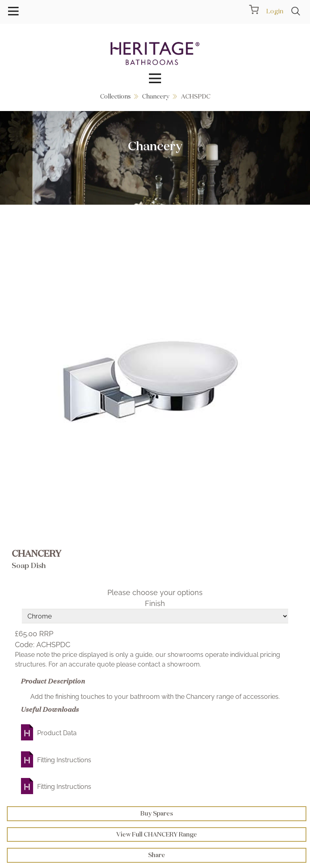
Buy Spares (157, 813)
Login (275, 11)
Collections (115, 96)
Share (157, 855)
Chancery (156, 96)
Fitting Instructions (64, 760)
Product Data (57, 733)
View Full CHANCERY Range (157, 834)
